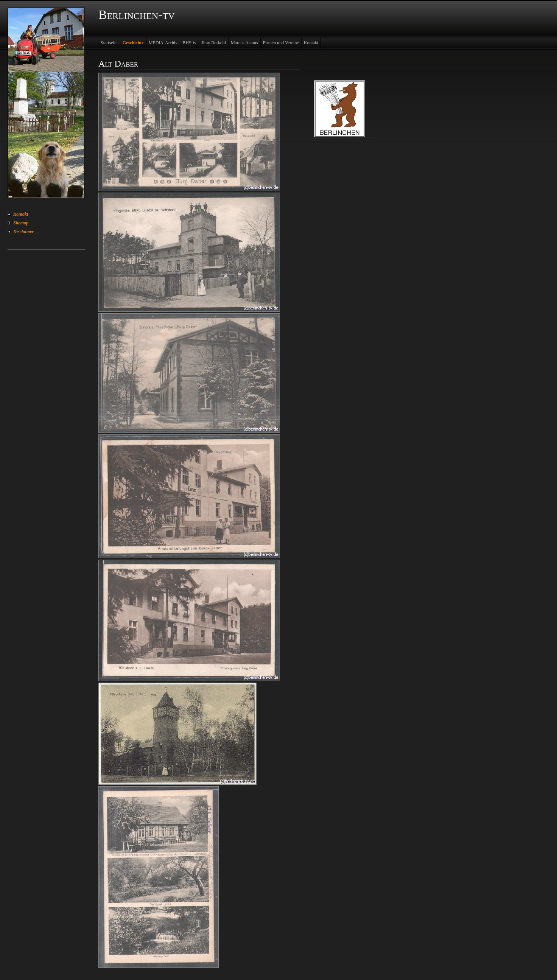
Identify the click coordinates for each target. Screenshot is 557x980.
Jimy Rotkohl (214, 43)
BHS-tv (189, 43)
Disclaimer (23, 232)
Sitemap (21, 223)
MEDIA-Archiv (163, 43)
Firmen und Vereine (281, 43)
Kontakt (21, 214)
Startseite (109, 43)
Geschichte (133, 43)
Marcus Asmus (244, 43)
